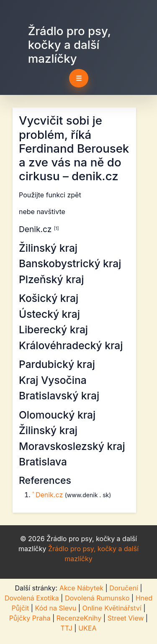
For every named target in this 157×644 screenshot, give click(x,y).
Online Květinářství (112, 608)
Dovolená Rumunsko (97, 598)
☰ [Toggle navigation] (79, 78)
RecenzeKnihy (79, 618)
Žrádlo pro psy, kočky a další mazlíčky (69, 45)
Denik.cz (50, 495)
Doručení (124, 588)
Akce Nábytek (81, 588)
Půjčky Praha (30, 618)
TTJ (67, 628)
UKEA (87, 628)
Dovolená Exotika (32, 598)
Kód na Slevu (56, 608)
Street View (126, 618)
